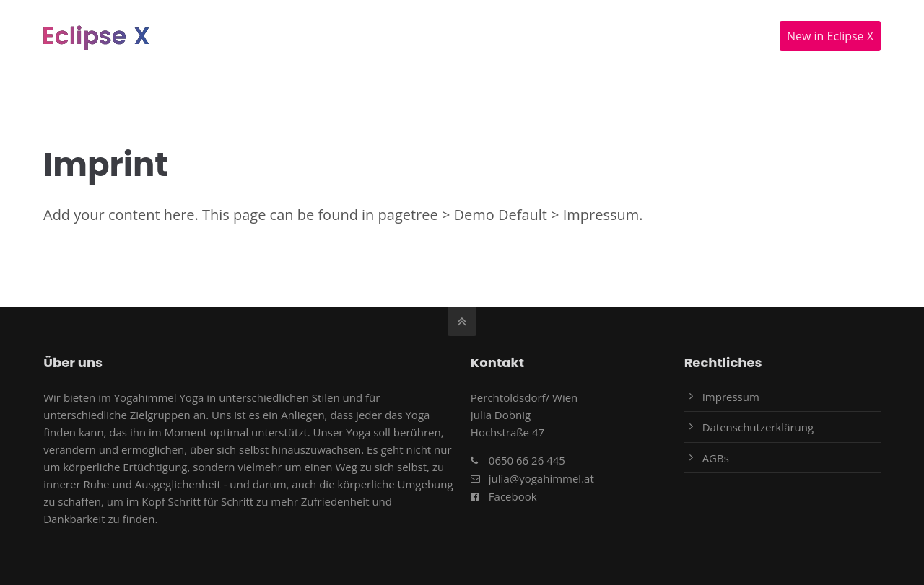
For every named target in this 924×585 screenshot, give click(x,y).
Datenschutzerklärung (758, 427)
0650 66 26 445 (527, 460)
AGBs (716, 458)
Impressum (731, 397)
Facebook (513, 496)
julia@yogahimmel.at (541, 478)
